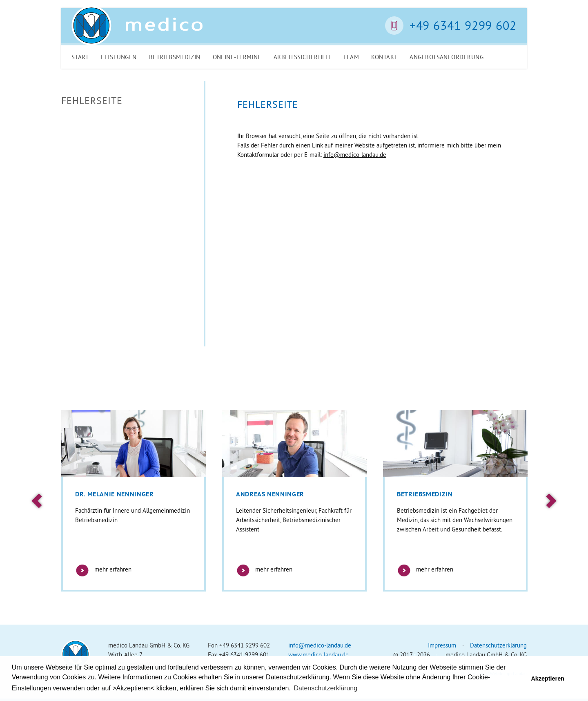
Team (351, 57)
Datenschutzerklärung (498, 645)
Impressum (442, 645)
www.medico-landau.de (318, 655)
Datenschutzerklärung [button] (326, 688)
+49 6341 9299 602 (463, 25)
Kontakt (384, 57)
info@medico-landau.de (355, 155)
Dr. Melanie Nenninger (114, 494)
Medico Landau (137, 26)
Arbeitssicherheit (302, 57)
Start (80, 57)
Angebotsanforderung (447, 57)
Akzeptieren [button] (548, 679)
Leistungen (119, 57)
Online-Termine (237, 57)
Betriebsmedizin (175, 57)
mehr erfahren (103, 569)
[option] (134, 501)
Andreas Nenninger (270, 494)
